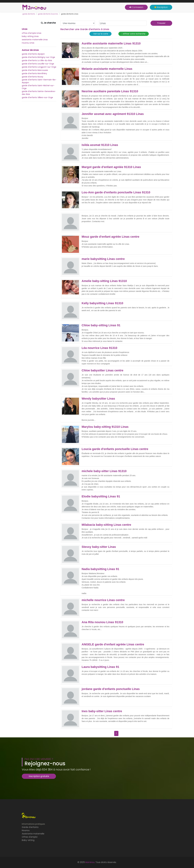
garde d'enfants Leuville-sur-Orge (38, 64)
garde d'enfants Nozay (33, 77)
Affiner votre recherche (134, 34)
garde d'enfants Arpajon (33, 54)
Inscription (161, 7)
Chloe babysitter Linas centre (103, 370)
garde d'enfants (29, 14)
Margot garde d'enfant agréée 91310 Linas (111, 167)
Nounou (26, 830)
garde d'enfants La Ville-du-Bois (37, 60)
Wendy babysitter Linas (98, 399)
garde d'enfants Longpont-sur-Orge (39, 67)
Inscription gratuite (39, 776)
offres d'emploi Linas (32, 33)
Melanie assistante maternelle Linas (107, 69)
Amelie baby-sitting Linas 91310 (104, 281)
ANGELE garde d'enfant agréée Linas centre (113, 644)
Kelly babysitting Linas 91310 (102, 303)
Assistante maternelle (33, 834)
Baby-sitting (28, 840)
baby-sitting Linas (30, 36)
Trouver (161, 23)
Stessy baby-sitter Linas (99, 547)
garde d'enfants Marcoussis (35, 70)
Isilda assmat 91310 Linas (100, 145)
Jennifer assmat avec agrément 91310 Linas (113, 114)
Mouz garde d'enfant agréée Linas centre (111, 237)
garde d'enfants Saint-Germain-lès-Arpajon (39, 81)
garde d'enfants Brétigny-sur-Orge (38, 57)
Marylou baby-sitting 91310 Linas (105, 427)
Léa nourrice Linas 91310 (100, 348)
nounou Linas (28, 43)
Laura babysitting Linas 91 (101, 667)
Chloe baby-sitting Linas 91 (101, 325)
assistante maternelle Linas (35, 40)
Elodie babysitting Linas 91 (101, 496)
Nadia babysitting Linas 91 (101, 569)
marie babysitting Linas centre (103, 259)
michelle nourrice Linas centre (103, 600)
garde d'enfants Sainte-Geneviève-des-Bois (39, 93)
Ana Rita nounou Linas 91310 (102, 622)
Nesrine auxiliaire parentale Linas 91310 (110, 91)
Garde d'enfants (30, 827)
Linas (25, 29)
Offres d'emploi (30, 837)
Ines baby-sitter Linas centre (102, 711)
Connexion (136, 7)
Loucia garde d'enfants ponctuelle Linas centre (115, 449)
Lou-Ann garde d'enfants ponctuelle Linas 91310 (116, 192)
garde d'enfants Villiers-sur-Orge (37, 97)
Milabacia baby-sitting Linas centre (106, 525)
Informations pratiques (33, 824)
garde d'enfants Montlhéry (34, 73)
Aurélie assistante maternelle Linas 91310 (111, 43)
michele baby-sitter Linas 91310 (104, 471)
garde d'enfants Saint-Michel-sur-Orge (38, 87)
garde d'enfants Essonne (48, 14)
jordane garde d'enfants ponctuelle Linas (111, 689)
